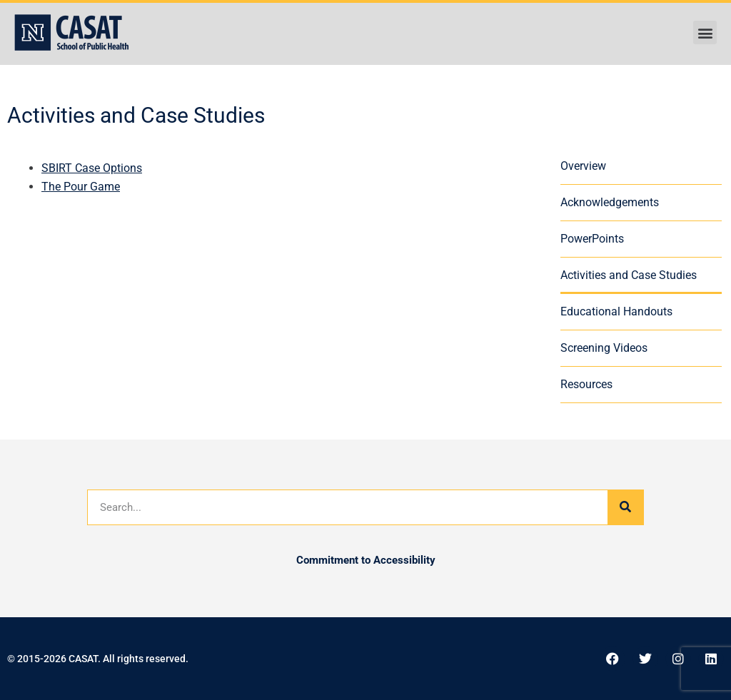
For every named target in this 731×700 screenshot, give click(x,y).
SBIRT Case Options (92, 168)
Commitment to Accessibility (366, 560)
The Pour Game (81, 187)
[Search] (625, 507)
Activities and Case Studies (629, 275)
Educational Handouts (616, 311)
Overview (583, 166)
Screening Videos (604, 348)
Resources (586, 384)
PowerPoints (592, 239)
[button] (705, 32)
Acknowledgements (610, 202)
